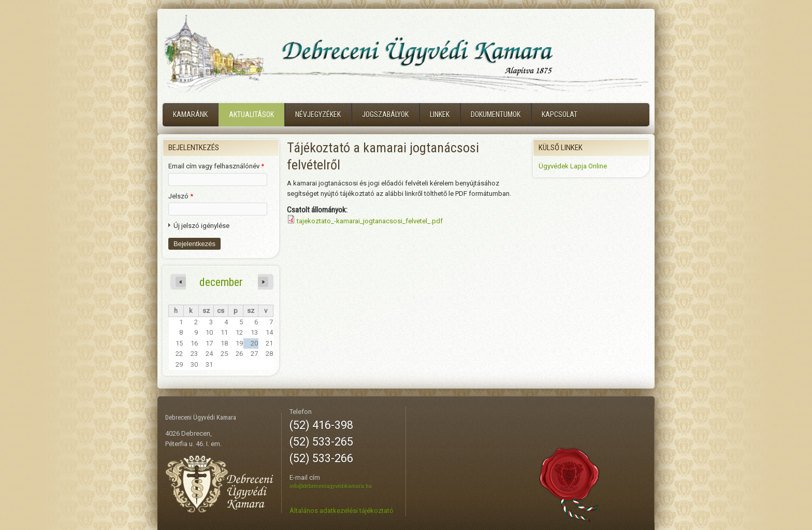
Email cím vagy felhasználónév (216, 166)
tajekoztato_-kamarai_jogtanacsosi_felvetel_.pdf (370, 221)
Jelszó (181, 196)
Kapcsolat (560, 114)
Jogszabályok (385, 114)
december (221, 282)
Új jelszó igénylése (201, 226)
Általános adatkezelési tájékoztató (342, 511)
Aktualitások (251, 114)
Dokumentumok (496, 114)
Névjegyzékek (318, 114)
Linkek (440, 114)
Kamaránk (190, 114)
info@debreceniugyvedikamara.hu (331, 486)
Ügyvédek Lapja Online (573, 166)
